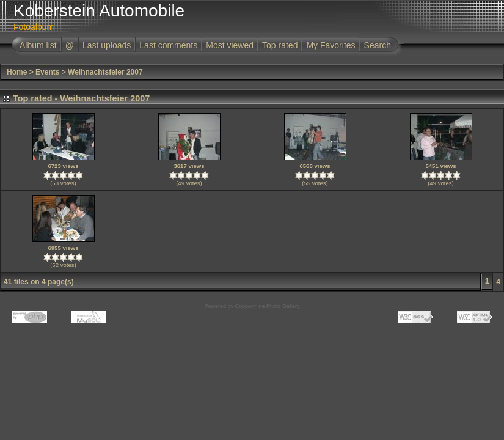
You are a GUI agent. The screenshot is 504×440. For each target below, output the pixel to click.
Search (378, 45)
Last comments (168, 45)
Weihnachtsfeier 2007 (105, 72)
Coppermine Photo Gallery (267, 306)
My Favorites (331, 45)
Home (17, 72)
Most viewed (230, 45)
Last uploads (107, 45)
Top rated (280, 45)
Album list (38, 45)
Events (47, 72)
